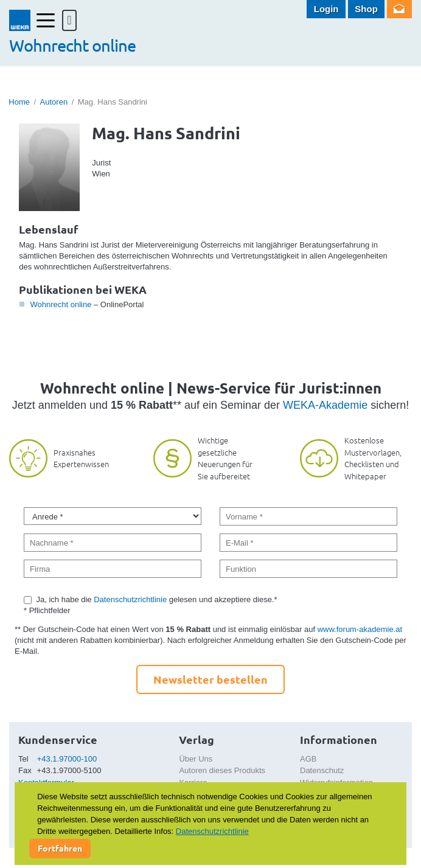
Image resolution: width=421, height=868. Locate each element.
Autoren (54, 102)
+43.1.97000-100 (67, 759)
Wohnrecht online (61, 304)
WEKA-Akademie (325, 405)
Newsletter (399, 9)
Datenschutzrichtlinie (130, 599)
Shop (366, 9)
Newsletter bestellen (211, 679)
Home (19, 102)
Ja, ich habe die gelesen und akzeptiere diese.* (157, 599)
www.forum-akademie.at (360, 629)
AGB (308, 759)
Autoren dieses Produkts (222, 770)
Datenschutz (322, 770)
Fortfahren (60, 848)
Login (326, 9)
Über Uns (196, 759)
